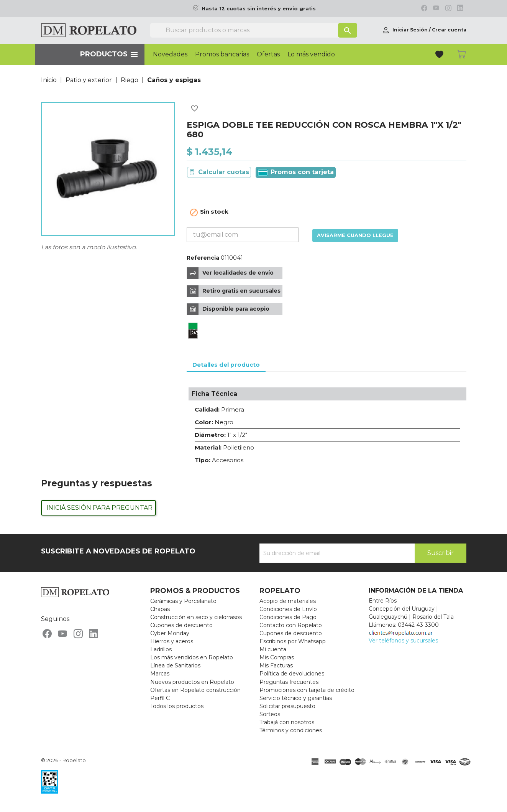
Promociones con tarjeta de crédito (307, 690)
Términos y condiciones (291, 730)
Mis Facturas (276, 665)
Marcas (160, 674)
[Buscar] (254, 30)
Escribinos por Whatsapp (293, 641)
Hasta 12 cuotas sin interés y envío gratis (259, 9)
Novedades (170, 54)
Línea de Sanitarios (175, 665)
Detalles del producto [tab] (226, 365)
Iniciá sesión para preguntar (99, 508)
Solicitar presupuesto (287, 706)
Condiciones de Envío (288, 609)
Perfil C (160, 698)
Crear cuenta (449, 30)
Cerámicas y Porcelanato (183, 601)
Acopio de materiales (288, 601)
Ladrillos (161, 649)
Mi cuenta (273, 649)
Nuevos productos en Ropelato (192, 682)
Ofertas (268, 54)
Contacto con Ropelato (291, 625)
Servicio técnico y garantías (296, 698)
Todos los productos (177, 706)
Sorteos (270, 714)
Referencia (203, 258)
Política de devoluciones (292, 674)
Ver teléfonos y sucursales (403, 641)
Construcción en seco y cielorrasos (196, 617)
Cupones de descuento (181, 625)
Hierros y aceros (172, 641)
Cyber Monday (170, 633)
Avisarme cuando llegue (355, 235)
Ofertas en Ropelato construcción (195, 690)
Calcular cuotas (224, 172)
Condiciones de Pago (288, 617)
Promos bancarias (222, 54)
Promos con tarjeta (296, 172)
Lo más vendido (311, 54)
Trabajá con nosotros (287, 722)
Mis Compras (277, 657)
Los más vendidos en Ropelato (192, 657)
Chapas (160, 609)
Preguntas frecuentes (289, 682)
